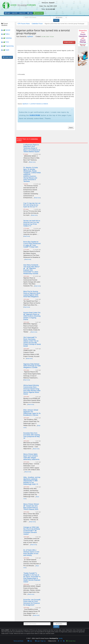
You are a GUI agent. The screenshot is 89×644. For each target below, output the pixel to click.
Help (30, 13)
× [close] (72, 110)
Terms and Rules (18, 641)
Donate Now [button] (38, 13)
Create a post (7, 57)
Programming (7, 46)
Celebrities (7, 38)
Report (71, 127)
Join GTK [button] (15, 13)
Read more (32, 162)
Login (37, 641)
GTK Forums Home (24, 24)
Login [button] (7, 13)
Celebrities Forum (37, 24)
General (6, 30)
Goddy (61, 638)
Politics (5, 34)
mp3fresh (30, 36)
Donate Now (71, 641)
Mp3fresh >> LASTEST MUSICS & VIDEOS (35, 104)
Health (5, 50)
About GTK (22, 13)
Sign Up (43, 641)
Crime (5, 42)
